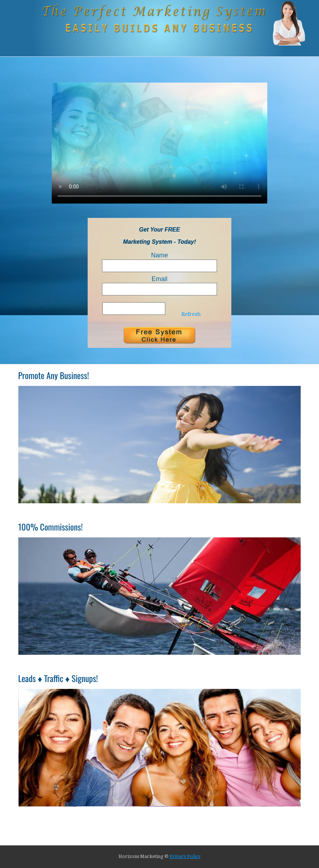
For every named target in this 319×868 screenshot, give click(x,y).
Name (160, 255)
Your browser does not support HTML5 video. (159, 143)
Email (159, 279)
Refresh (191, 314)
